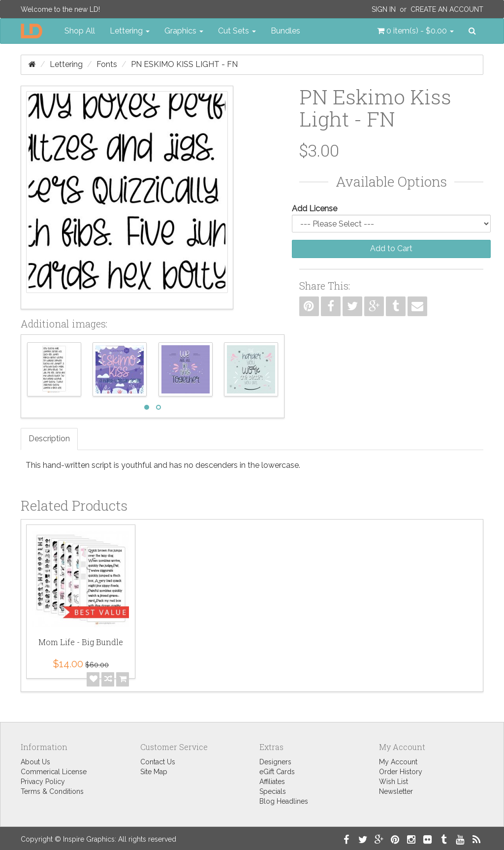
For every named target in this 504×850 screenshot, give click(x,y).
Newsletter (396, 791)
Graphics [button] (184, 31)
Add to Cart (391, 248)
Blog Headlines (284, 801)
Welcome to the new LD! (60, 9)
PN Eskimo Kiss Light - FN (184, 64)
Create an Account (447, 9)
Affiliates (272, 782)
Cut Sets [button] (237, 31)
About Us (35, 762)
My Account (398, 762)
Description (49, 439)
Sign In (384, 9)
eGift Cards (277, 772)
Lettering (66, 64)
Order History (401, 772)
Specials (273, 791)
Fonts (107, 64)
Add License (315, 209)
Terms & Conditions (52, 791)
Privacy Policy (43, 782)
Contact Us (158, 762)
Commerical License (54, 772)
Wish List (394, 782)
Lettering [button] (130, 31)
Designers (275, 762)
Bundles (285, 31)
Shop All (80, 31)
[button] (415, 31)
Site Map (154, 772)
